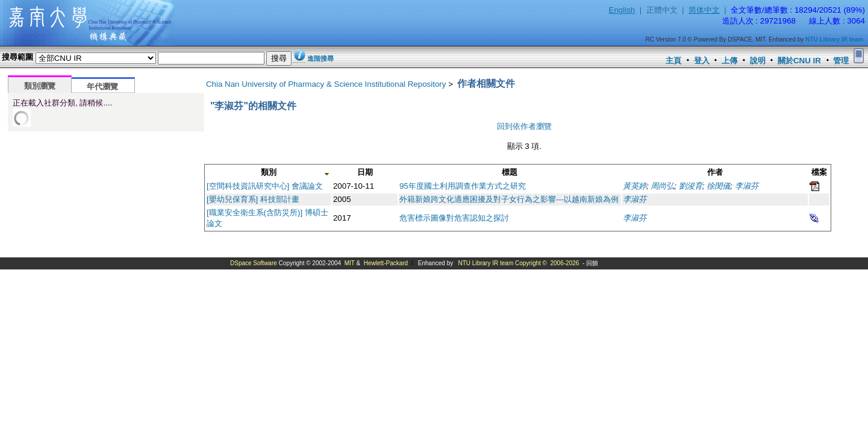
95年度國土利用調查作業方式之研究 (463, 186)
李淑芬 (747, 186)
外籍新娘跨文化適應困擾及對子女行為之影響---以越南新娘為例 (509, 199)
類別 (269, 172)
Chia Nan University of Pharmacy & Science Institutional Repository (326, 84)
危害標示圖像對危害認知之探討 (454, 218)
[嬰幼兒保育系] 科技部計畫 (253, 199)
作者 (715, 172)
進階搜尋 (320, 58)
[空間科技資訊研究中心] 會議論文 (265, 186)
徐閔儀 (718, 186)
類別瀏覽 (40, 86)
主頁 (673, 61)
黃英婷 (635, 186)
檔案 (819, 172)
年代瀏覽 (102, 86)
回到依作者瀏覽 (524, 126)
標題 (510, 172)
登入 (702, 61)
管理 (841, 61)
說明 (758, 61)
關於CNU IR (799, 61)
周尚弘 (662, 186)
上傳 (729, 61)
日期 (365, 172)
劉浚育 (691, 186)
